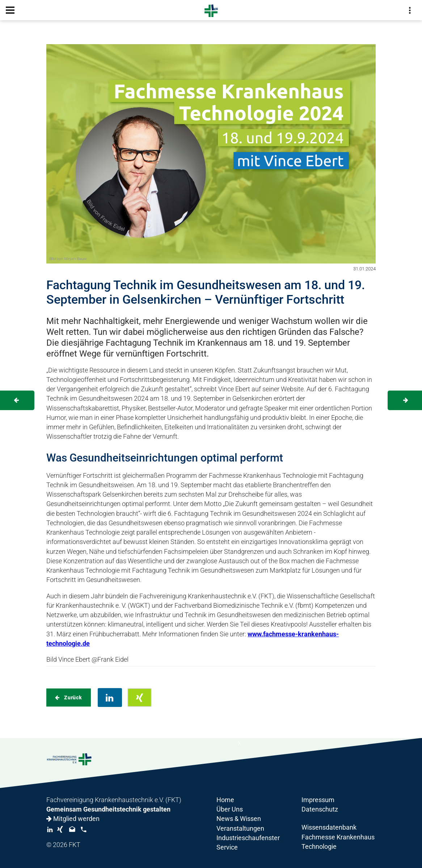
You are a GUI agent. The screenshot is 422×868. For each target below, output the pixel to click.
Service (227, 847)
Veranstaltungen (240, 829)
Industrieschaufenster (248, 838)
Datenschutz (320, 809)
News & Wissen (239, 819)
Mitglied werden (73, 819)
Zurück (72, 698)
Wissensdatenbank (329, 827)
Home (225, 800)
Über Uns (230, 809)
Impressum (318, 800)
